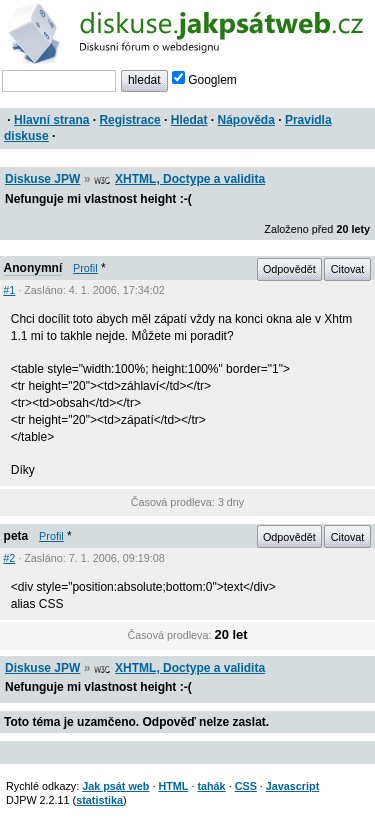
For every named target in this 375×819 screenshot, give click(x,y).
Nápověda (246, 120)
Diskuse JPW (42, 179)
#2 (9, 558)
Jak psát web (115, 786)
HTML (173, 786)
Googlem (204, 80)
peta (16, 536)
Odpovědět (289, 269)
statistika (99, 800)
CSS (246, 786)
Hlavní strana (51, 120)
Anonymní (33, 268)
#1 (9, 290)
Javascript (292, 786)
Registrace (129, 120)
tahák (211, 786)
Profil (85, 268)
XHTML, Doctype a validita (190, 179)
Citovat (348, 269)
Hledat (189, 120)
